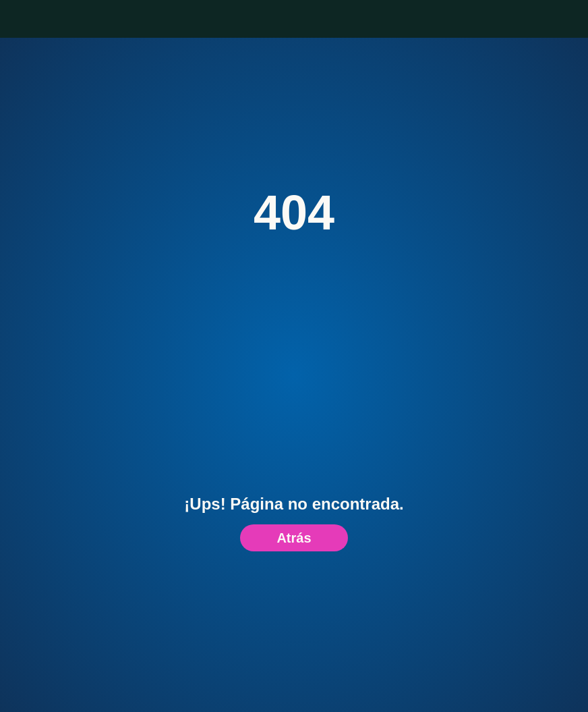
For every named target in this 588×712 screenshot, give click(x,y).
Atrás (294, 538)
